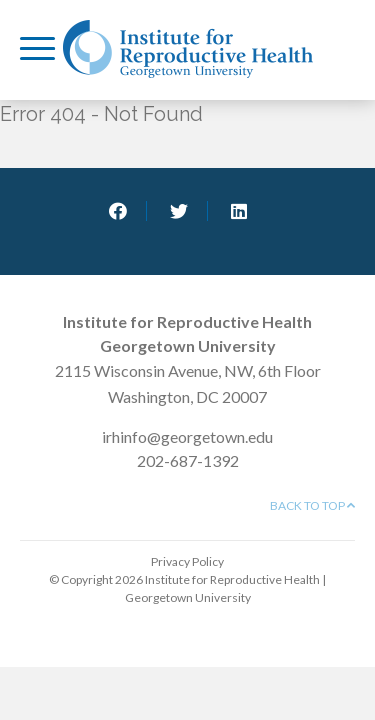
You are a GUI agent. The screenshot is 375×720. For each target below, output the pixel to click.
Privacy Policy (187, 561)
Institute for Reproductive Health (188, 49)
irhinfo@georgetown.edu (187, 436)
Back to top (312, 505)
